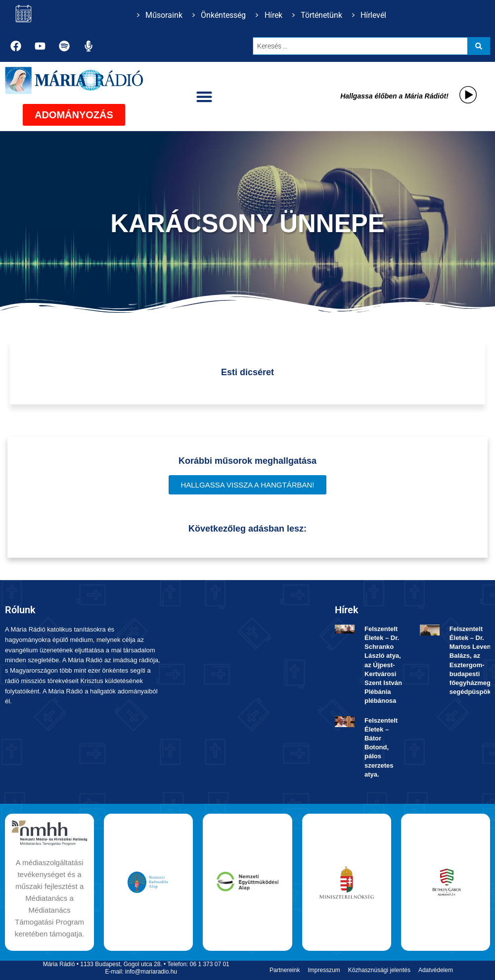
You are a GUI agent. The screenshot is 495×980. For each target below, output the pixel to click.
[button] (204, 96)
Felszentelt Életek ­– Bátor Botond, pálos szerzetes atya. (381, 747)
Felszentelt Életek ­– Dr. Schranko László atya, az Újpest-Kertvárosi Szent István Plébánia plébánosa (383, 665)
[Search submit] (479, 46)
